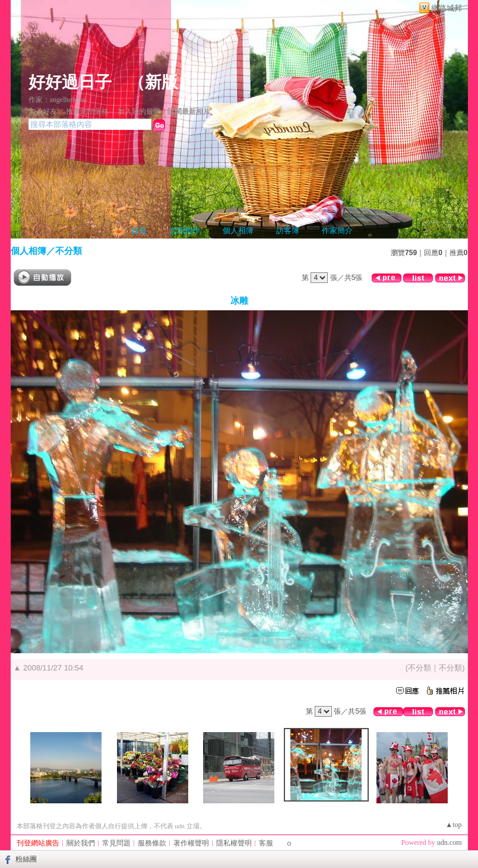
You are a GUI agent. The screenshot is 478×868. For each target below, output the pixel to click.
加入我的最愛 (139, 112)
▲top (453, 825)
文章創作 (185, 230)
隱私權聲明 (234, 843)
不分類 (69, 251)
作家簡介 (337, 230)
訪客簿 (288, 230)
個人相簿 (238, 230)
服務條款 (152, 843)
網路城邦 (447, 8)
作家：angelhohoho (58, 100)
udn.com (449, 842)
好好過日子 (70, 82)
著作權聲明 (191, 843)
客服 (266, 843)
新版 (162, 82)
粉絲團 (26, 859)
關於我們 (81, 843)
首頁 (139, 230)
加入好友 (43, 112)
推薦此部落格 (87, 112)
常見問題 (116, 843)
